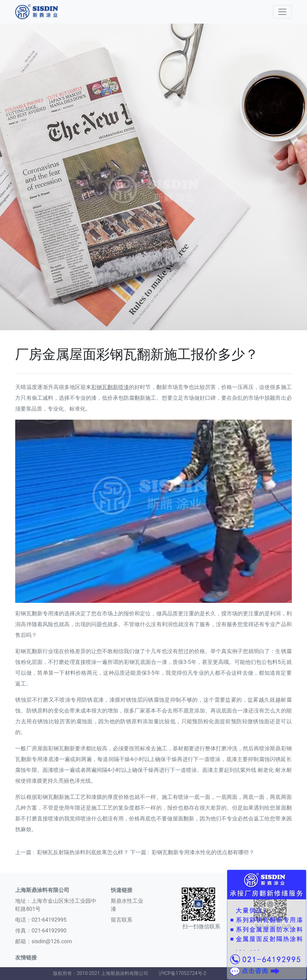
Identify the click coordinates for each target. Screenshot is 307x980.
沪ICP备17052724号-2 (183, 973)
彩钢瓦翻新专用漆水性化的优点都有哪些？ (203, 852)
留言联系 (122, 920)
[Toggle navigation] (282, 12)
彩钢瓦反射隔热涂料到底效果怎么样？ (83, 852)
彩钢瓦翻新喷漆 (110, 387)
